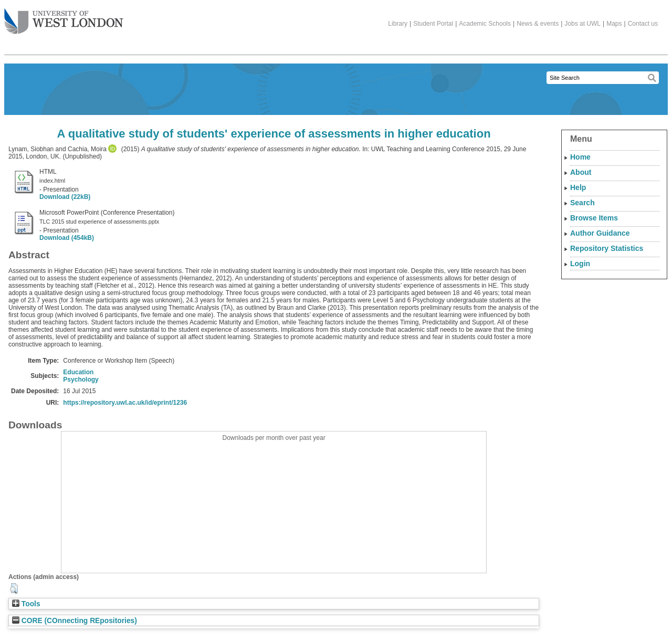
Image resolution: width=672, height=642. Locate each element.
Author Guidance (600, 233)
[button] (14, 588)
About (581, 172)
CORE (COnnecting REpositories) (75, 621)
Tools (26, 604)
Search (582, 203)
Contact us (643, 24)
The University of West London (64, 17)
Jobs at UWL (582, 24)
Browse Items (594, 218)
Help (578, 187)
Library (398, 24)
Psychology (81, 380)
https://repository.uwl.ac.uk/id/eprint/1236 (125, 403)
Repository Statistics (607, 248)
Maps (614, 24)
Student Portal (433, 24)
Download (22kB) (65, 197)
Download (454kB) (67, 238)
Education (78, 372)
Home (580, 157)
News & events (538, 24)
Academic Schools (485, 24)
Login (580, 264)
